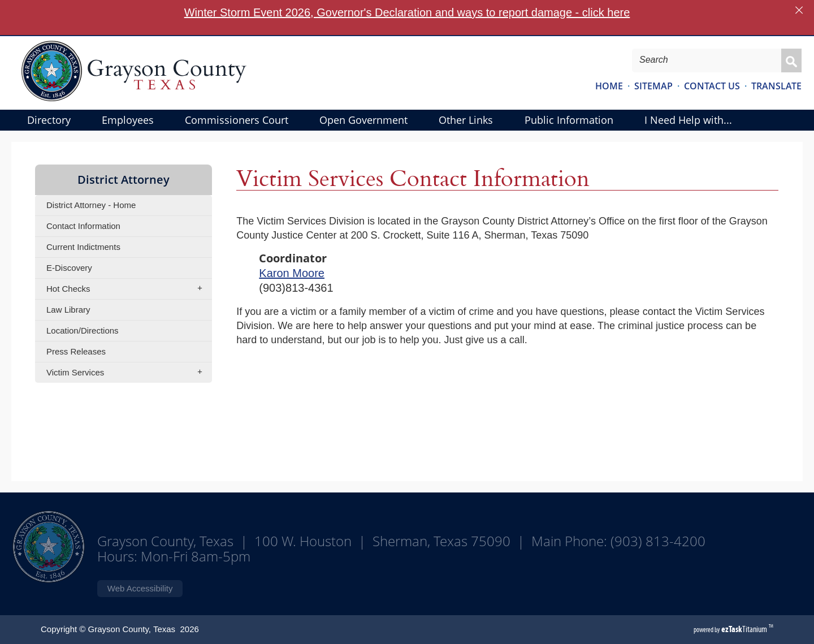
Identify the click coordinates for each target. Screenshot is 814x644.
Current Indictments (83, 247)
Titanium (745, 629)
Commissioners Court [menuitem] (237, 120)
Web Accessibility (140, 588)
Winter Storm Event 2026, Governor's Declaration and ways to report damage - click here (407, 12)
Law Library (68, 310)
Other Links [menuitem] (466, 120)
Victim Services (128, 373)
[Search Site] (700, 60)
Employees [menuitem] (128, 120)
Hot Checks (128, 289)
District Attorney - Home (91, 205)
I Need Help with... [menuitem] (688, 120)
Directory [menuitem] (49, 120)
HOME (609, 86)
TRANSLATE (776, 86)
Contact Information (83, 226)
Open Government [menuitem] (363, 120)
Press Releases (76, 351)
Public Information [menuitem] (569, 120)
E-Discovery (69, 268)
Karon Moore (292, 273)
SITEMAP (653, 86)
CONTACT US (712, 86)
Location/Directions (83, 330)
